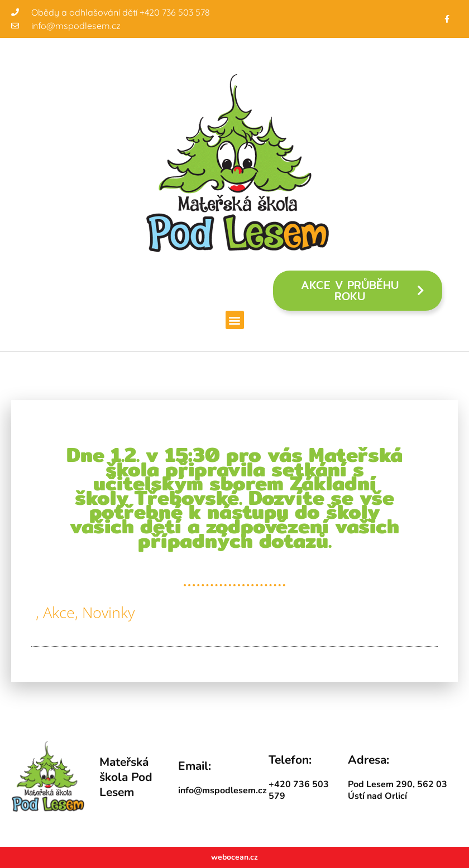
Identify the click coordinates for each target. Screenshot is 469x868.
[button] (235, 320)
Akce (59, 612)
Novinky (108, 612)
